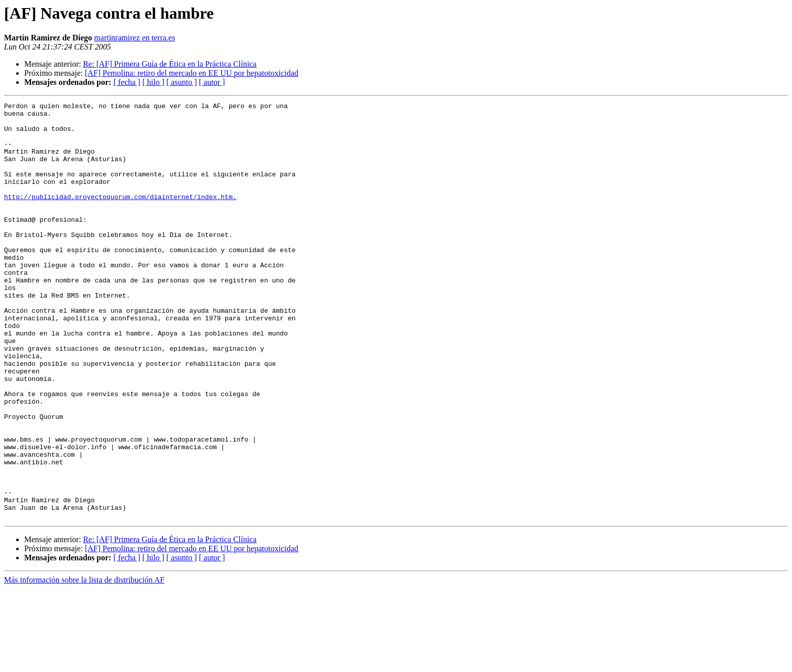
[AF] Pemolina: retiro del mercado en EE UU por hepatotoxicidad (192, 73)
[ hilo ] (154, 82)
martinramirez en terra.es (134, 38)
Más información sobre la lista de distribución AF (84, 663)
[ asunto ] (181, 82)
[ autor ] (212, 82)
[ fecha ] (127, 82)
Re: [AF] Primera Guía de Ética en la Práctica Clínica (169, 64)
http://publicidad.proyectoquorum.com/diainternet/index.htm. (120, 216)
